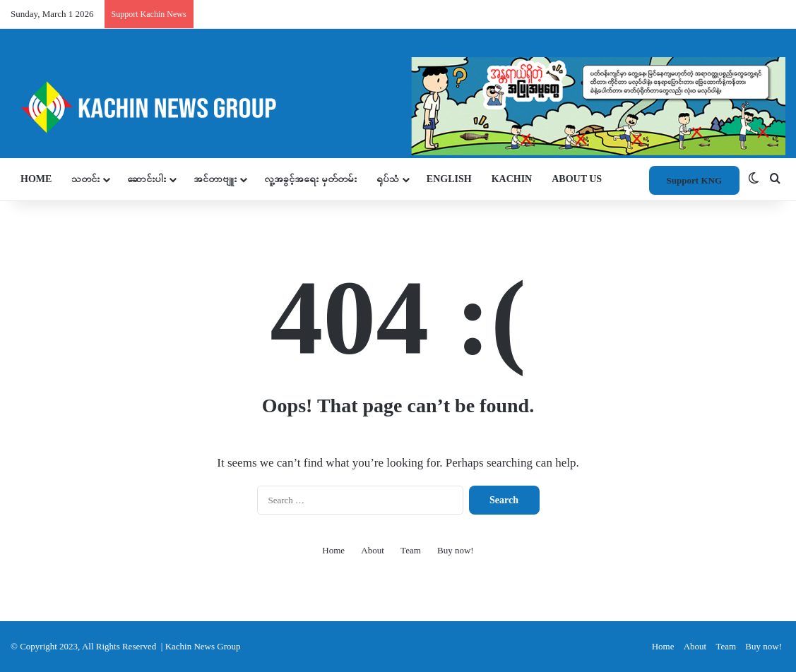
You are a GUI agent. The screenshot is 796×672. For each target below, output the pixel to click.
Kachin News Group (203, 646)
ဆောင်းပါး (147, 179)
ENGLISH (449, 179)
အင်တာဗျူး (215, 179)
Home (36, 179)
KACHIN (512, 179)
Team (411, 550)
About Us (577, 179)
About (373, 550)
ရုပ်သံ (388, 179)
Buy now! (456, 550)
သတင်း (85, 179)
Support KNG (694, 180)
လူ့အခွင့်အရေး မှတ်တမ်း (310, 179)
